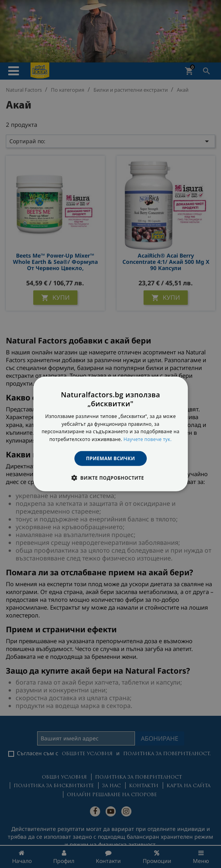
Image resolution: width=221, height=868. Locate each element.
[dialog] (111, 434)
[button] (110, 478)
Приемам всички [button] (110, 458)
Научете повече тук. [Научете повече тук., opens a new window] (148, 439)
